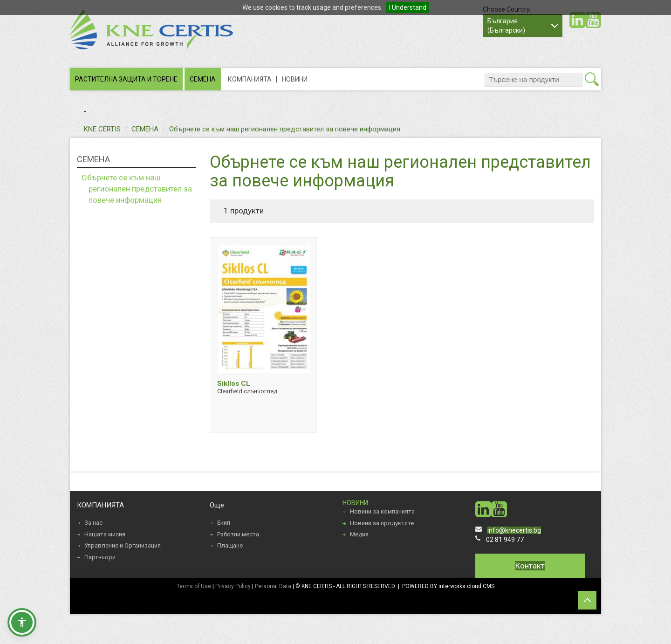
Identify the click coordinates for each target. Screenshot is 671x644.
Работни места (238, 534)
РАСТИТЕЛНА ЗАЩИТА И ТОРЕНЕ (126, 79)
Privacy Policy (233, 586)
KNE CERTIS (102, 129)
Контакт (530, 566)
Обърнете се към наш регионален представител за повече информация (285, 129)
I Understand (408, 7)
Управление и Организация (123, 545)
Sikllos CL (234, 384)
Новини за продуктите (382, 523)
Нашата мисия (105, 534)
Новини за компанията (382, 511)
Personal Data (273, 586)
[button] (22, 622)
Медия (359, 534)
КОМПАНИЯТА (250, 79)
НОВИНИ (295, 79)
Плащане (230, 545)
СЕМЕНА (203, 79)
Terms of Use (194, 586)
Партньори (100, 557)
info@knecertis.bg (514, 530)
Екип (224, 523)
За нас (93, 523)
